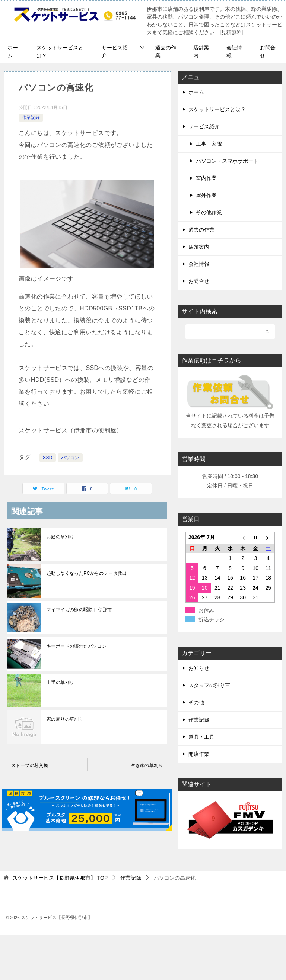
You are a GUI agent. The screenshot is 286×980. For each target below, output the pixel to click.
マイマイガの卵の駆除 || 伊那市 (79, 610)
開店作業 (199, 754)
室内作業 (206, 178)
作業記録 (31, 117)
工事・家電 (209, 144)
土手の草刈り (60, 683)
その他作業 (209, 212)
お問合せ (268, 51)
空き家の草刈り (147, 765)
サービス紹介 (115, 51)
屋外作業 (206, 195)
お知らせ (199, 668)
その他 (196, 702)
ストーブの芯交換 (30, 765)
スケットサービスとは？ (60, 51)
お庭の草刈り (60, 537)
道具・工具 (201, 737)
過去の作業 (166, 51)
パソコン (70, 458)
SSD (48, 458)
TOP (60, 878)
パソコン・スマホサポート (227, 161)
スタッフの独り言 (209, 685)
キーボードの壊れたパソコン (77, 646)
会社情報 (234, 51)
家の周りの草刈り (65, 719)
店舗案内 (201, 51)
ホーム (13, 51)
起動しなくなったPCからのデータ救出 (87, 573)
